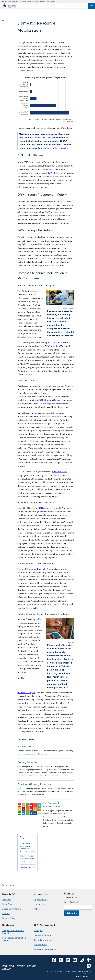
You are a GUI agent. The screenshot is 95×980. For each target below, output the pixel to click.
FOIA (36, 909)
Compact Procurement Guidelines (13, 932)
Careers (6, 914)
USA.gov (38, 931)
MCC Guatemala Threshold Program (53, 508)
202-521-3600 (86, 976)
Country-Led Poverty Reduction (34, 784)
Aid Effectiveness (27, 747)
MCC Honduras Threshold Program (38, 569)
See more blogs (26, 868)
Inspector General (43, 935)
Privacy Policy (9, 918)
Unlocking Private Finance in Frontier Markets (27, 858)
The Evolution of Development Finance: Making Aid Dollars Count (27, 847)
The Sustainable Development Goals (54, 805)
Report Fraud (40, 900)
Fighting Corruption (28, 762)
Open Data (7, 904)
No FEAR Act (40, 945)
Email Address (72, 902)
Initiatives (6, 900)
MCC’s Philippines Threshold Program (44, 348)
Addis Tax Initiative (53, 173)
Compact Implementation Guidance (14, 939)
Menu (91, 5)
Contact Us (39, 904)
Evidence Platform (11, 909)
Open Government (43, 940)
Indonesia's (23, 620)
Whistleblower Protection (46, 949)
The (19, 291)
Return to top (8, 885)
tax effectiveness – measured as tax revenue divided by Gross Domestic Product (30, 300)
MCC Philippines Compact (49, 400)
